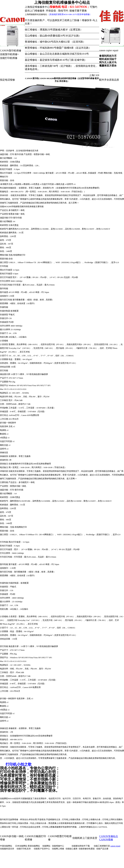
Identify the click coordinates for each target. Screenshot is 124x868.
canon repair (115, 846)
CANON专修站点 (109, 836)
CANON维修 (106, 840)
